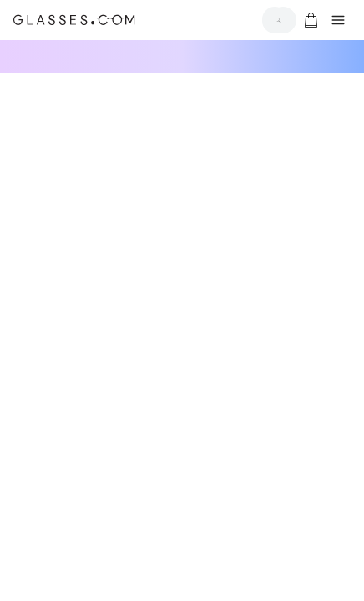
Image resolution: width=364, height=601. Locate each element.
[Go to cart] (309, 20)
